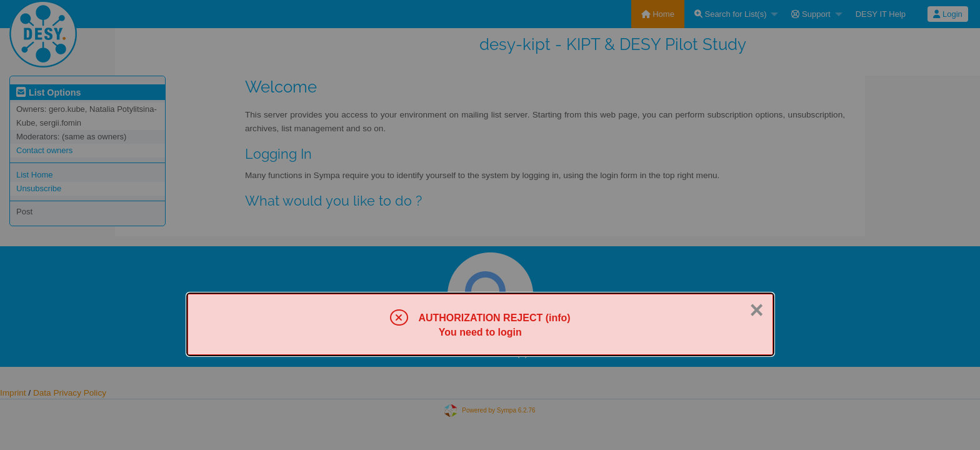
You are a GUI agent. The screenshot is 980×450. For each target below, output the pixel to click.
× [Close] (756, 310)
